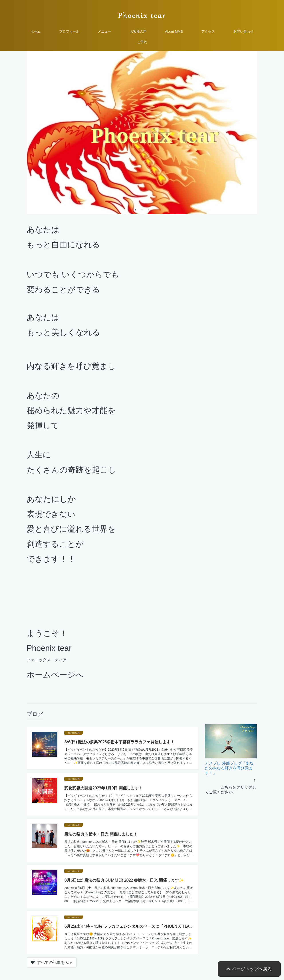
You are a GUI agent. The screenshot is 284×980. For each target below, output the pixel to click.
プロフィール (69, 31)
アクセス (208, 31)
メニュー (105, 31)
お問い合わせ (243, 31)
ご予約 (142, 42)
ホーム (36, 31)
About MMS (174, 31)
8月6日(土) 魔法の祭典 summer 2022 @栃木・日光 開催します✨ (124, 880)
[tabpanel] (142, 133)
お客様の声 (138, 31)
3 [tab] (149, 210)
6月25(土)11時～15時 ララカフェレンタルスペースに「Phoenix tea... (128, 926)
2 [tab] (142, 210)
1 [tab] (135, 210)
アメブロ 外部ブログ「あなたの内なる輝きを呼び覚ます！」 (229, 768)
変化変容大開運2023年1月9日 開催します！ (104, 788)
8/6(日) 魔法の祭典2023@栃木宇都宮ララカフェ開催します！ (119, 742)
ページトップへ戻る (249, 969)
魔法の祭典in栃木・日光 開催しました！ (101, 834)
